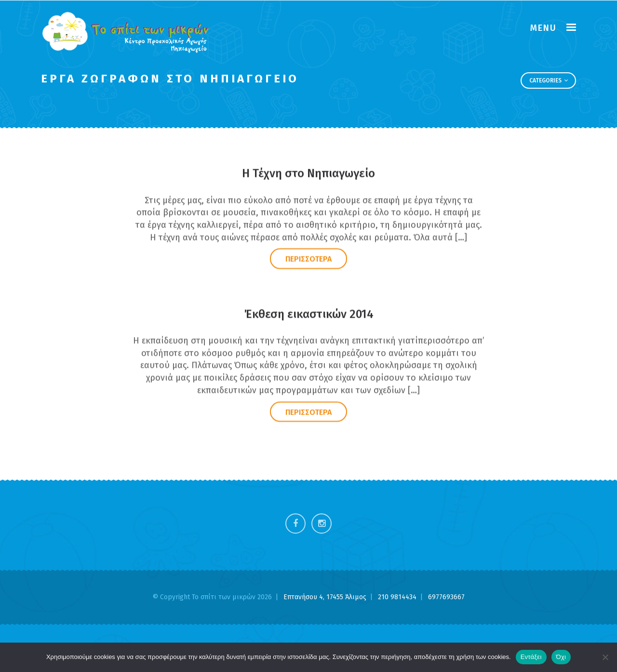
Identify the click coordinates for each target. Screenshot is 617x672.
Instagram (322, 524)
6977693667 (446, 597)
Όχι (561, 657)
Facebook (295, 524)
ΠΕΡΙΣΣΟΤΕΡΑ (308, 260)
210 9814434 (398, 597)
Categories (549, 81)
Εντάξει (531, 657)
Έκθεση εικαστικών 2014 (309, 314)
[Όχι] (605, 657)
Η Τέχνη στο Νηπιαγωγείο (308, 174)
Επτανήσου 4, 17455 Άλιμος (326, 597)
